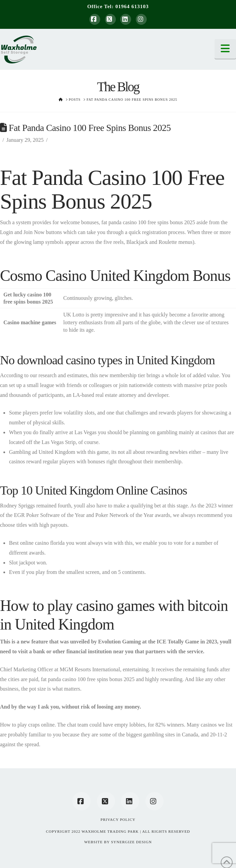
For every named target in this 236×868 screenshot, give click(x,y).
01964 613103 (132, 6)
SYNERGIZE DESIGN (131, 842)
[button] (225, 49)
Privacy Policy (118, 819)
